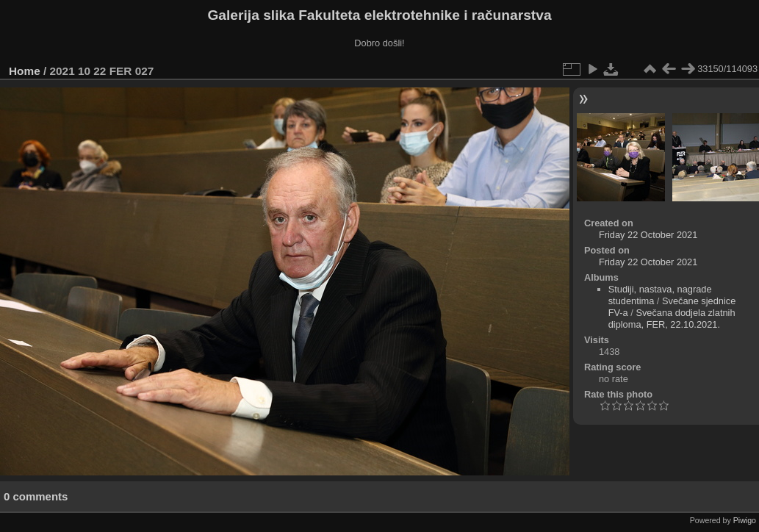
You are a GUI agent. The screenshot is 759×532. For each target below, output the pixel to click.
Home (25, 71)
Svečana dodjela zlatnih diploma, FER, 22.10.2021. (672, 319)
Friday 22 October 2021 (648, 235)
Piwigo (745, 520)
